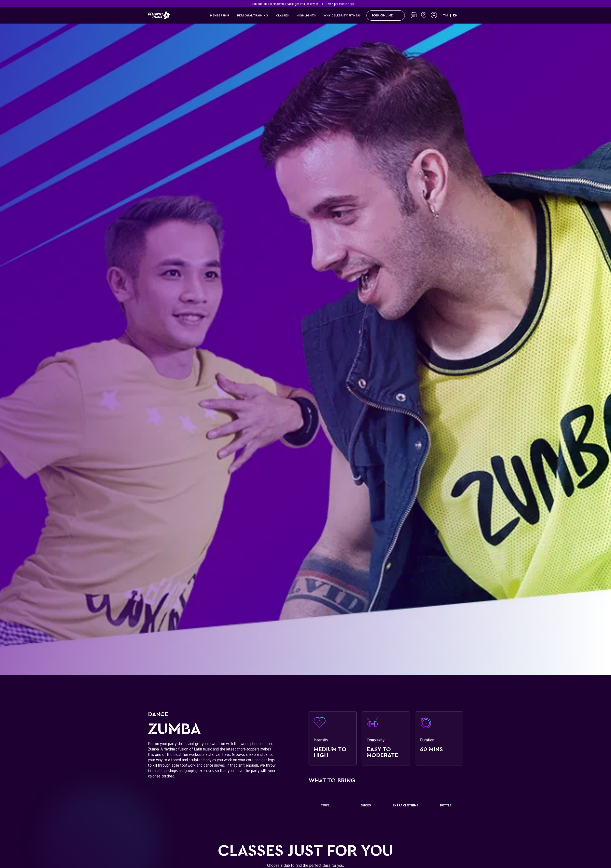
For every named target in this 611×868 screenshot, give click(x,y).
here (351, 4)
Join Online (386, 15)
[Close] (461, 4)
